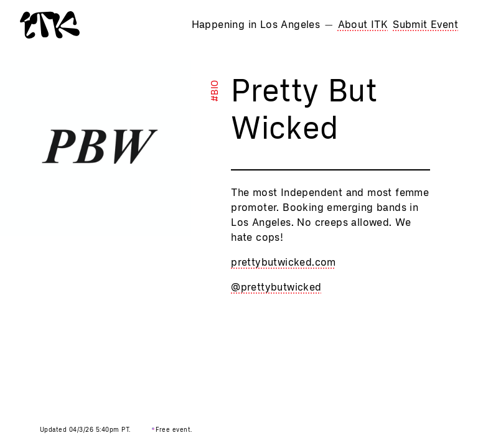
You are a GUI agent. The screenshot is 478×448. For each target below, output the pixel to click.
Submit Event (425, 25)
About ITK (363, 25)
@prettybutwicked (276, 287)
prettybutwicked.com (284, 262)
